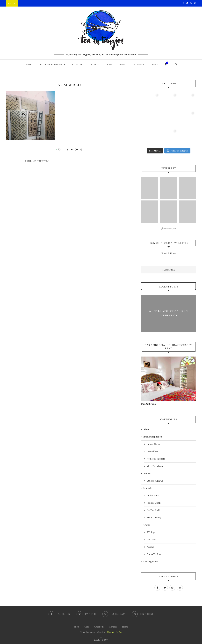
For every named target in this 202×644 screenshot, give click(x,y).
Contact (139, 64)
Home (155, 64)
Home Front (153, 451)
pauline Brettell (37, 161)
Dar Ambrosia (148, 404)
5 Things (151, 532)
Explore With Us (155, 481)
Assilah (150, 547)
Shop (109, 64)
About (123, 64)
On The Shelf (153, 510)
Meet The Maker (155, 466)
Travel (29, 64)
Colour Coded (154, 444)
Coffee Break (153, 495)
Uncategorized (150, 561)
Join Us (95, 64)
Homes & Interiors (156, 459)
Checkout (99, 626)
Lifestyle (78, 64)
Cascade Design (114, 632)
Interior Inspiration (53, 64)
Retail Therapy (154, 517)
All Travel (152, 539)
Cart (87, 626)
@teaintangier (169, 228)
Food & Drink (154, 503)
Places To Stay (154, 554)
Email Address (169, 253)
